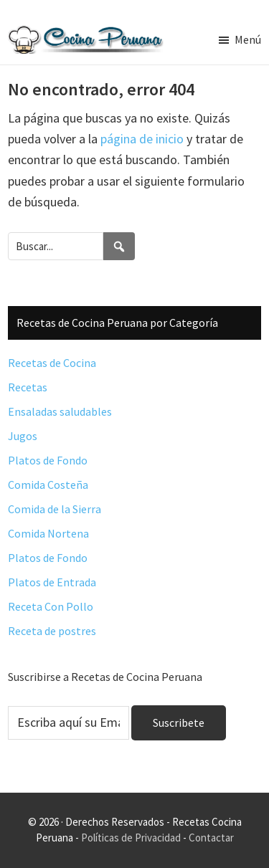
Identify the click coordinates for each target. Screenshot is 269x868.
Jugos (23, 436)
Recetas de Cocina (52, 363)
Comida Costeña (48, 485)
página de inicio (142, 139)
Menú (248, 39)
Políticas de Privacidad (131, 838)
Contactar (211, 838)
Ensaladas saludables (60, 411)
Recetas (28, 387)
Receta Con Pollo (51, 606)
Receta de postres (52, 631)
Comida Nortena (48, 533)
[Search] (119, 246)
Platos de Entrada (52, 582)
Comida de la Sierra (55, 509)
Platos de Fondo (48, 460)
